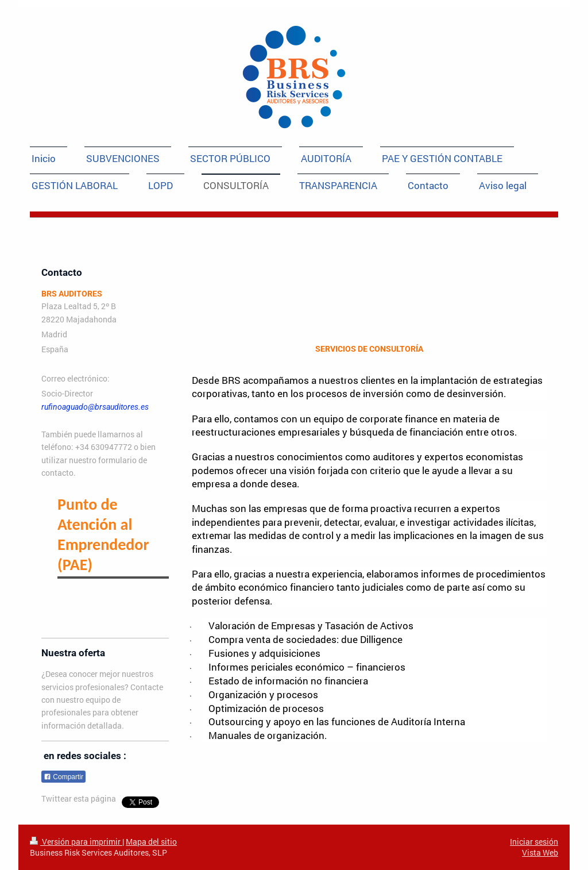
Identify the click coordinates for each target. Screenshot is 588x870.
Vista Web (540, 852)
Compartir (63, 777)
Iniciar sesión (534, 842)
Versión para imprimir (76, 842)
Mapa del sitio (151, 842)
